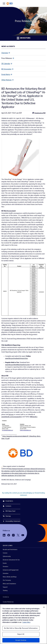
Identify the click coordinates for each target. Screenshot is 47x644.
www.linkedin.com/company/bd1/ (12, 417)
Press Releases (7, 58)
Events (5, 563)
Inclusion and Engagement (11, 570)
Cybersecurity (7, 556)
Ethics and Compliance (9, 584)
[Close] (44, 607)
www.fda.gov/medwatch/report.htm (17, 359)
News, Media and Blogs (10, 577)
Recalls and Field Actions (10, 550)
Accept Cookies (21, 640)
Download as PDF (39, 113)
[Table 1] (23, 290)
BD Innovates (6, 69)
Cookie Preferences (8, 602)
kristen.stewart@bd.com (25, 430)
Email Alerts (6, 75)
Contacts (7, 506)
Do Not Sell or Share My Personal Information (21, 628)
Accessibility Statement (12, 521)
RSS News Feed (9, 511)
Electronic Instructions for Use (11, 560)
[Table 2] (23, 425)
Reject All (21, 634)
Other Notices (6, 80)
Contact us (6, 597)
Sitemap (7, 516)
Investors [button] (24, 38)
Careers (5, 553)
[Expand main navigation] (4, 3)
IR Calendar (6, 64)
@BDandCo (34, 417)
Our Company (7, 580)
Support (5, 587)
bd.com (11, 415)
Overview (5, 53)
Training (5, 591)
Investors (6, 567)
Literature (6, 573)
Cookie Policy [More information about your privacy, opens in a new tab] (26, 622)
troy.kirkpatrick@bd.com (8, 430)
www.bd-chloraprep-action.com (14, 330)
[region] (23, 624)
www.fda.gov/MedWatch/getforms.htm (18, 365)
